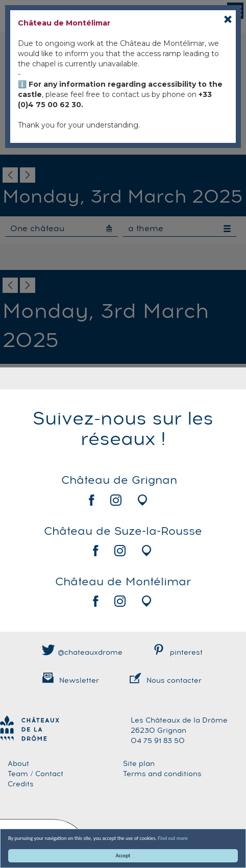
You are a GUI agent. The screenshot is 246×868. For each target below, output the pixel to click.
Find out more (173, 838)
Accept (123, 855)
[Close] (228, 19)
